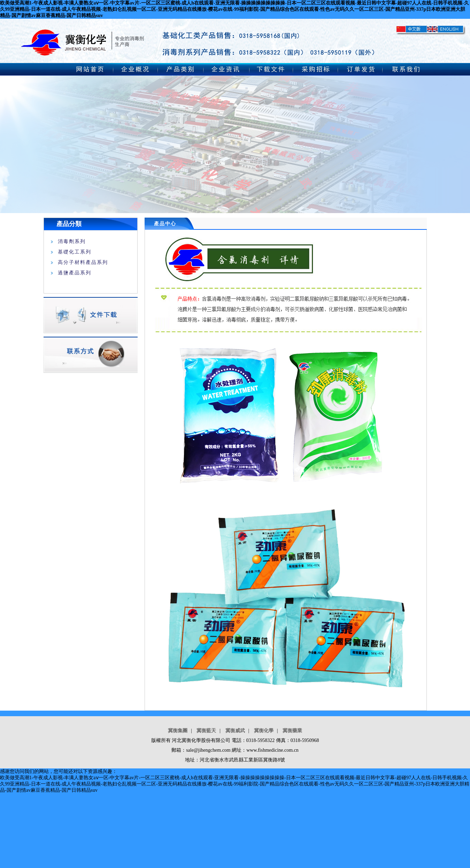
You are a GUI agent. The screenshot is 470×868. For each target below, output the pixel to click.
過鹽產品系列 (75, 273)
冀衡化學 (264, 731)
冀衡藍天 (206, 731)
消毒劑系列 (72, 241)
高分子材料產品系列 (83, 262)
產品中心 (165, 224)
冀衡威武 (235, 731)
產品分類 (69, 224)
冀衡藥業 (292, 731)
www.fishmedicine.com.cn (272, 750)
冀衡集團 (178, 731)
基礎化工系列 (75, 252)
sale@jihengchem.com (208, 750)
